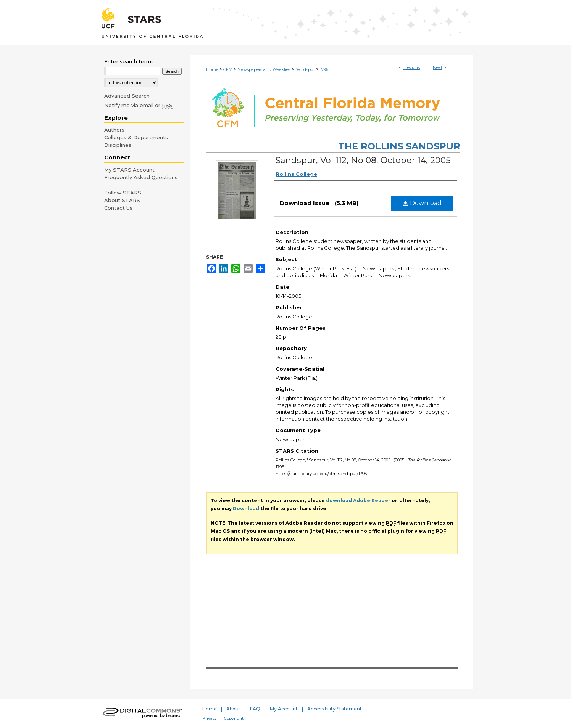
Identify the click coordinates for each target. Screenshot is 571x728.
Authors (114, 130)
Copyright (234, 718)
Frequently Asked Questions (141, 177)
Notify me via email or (138, 105)
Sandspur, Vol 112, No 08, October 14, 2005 (363, 160)
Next (438, 67)
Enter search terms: (130, 61)
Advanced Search (127, 96)
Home (212, 69)
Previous (411, 67)
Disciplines (118, 145)
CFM (228, 69)
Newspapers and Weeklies (264, 69)
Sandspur (305, 69)
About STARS (122, 200)
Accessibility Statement (335, 709)
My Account (284, 709)
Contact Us (118, 208)
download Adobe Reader (358, 501)
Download (422, 203)
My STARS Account (129, 170)
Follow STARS (123, 193)
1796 (324, 69)
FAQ (255, 709)
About (233, 709)
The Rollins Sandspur (399, 146)
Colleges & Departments (136, 137)
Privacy (210, 718)
